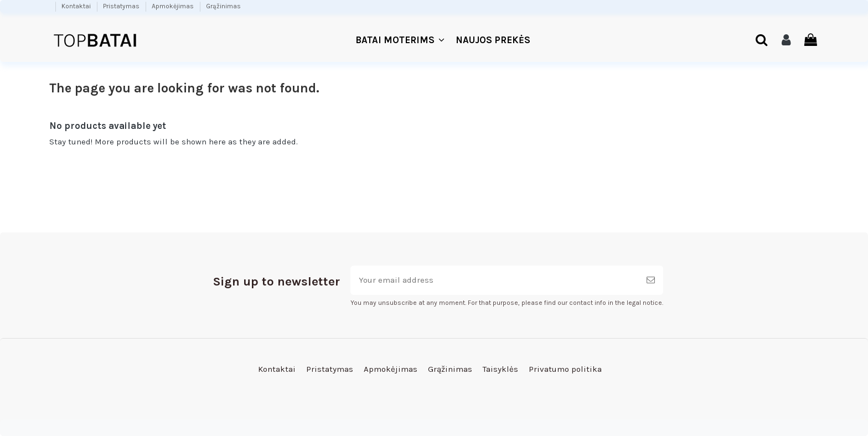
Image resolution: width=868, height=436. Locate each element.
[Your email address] (494, 280)
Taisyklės (500, 369)
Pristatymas (122, 6)
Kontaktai (77, 6)
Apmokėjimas (174, 6)
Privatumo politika (565, 369)
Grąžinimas (223, 6)
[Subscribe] (651, 280)
